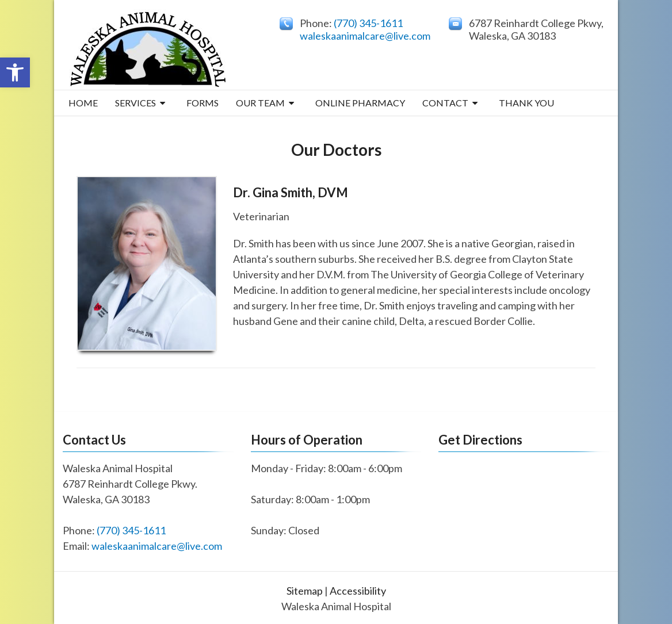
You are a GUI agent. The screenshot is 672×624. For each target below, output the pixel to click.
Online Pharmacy (360, 103)
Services (135, 103)
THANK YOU (526, 103)
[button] (15, 72)
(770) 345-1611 (368, 23)
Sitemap (305, 591)
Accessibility (358, 591)
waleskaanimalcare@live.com (365, 36)
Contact (445, 103)
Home (83, 103)
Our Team (260, 103)
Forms (203, 103)
